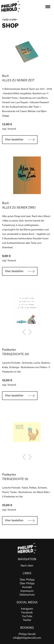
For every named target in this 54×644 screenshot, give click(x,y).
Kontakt (27, 587)
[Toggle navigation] (48, 7)
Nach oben (27, 566)
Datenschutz (27, 595)
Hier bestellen (14, 140)
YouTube (27, 616)
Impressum (27, 591)
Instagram (27, 609)
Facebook (27, 613)
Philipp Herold (27, 634)
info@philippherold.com (27, 638)
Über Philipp (27, 580)
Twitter (27, 620)
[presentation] (24, 332)
